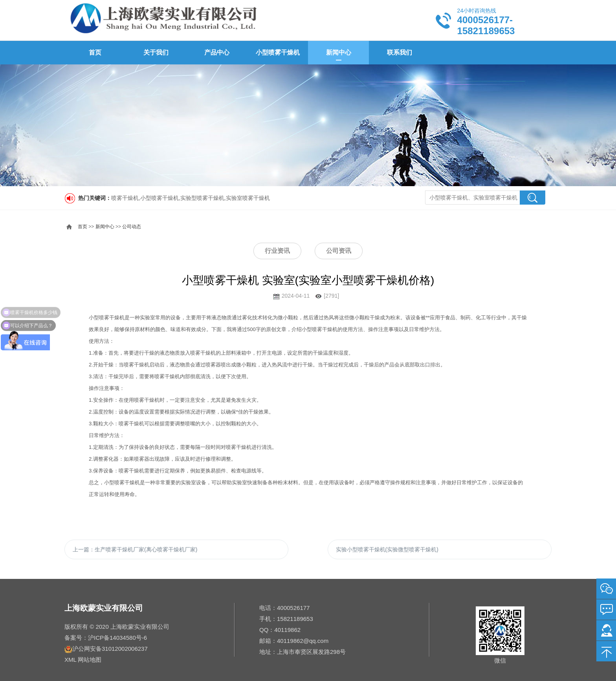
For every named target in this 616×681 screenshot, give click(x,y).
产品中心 (217, 52)
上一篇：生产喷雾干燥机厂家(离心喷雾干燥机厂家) (135, 549)
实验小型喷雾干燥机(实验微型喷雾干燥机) (387, 549)
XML (70, 660)
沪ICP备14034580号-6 (117, 638)
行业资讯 (277, 251)
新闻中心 (339, 52)
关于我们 (156, 52)
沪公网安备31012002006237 (110, 649)
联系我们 (400, 52)
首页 (95, 52)
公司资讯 (339, 251)
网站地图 (90, 660)
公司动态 (132, 227)
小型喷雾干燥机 (278, 52)
